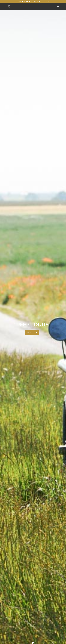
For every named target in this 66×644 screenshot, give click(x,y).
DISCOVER (32, 330)
